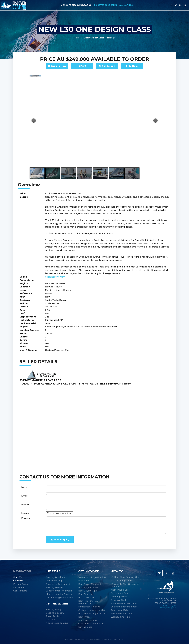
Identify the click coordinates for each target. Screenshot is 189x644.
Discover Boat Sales (105, 5)
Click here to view (55, 277)
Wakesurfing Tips (120, 617)
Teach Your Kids (119, 610)
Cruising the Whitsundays (92, 610)
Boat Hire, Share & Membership (88, 602)
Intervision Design (117, 639)
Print (82, 66)
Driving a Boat (118, 600)
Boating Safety (54, 610)
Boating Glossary (55, 613)
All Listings (126, 5)
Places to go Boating (57, 623)
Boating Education (88, 620)
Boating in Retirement (58, 584)
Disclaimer (19, 588)
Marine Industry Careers (59, 594)
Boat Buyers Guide (88, 588)
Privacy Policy (21, 584)
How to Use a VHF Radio (124, 604)
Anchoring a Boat (120, 590)
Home (78, 38)
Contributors (20, 591)
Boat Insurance (86, 598)
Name (25, 487)
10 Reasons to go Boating (92, 577)
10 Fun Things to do (121, 581)
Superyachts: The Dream (59, 591)
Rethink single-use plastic (60, 598)
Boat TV (18, 577)
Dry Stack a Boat (120, 593)
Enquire (57, 66)
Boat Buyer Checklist (90, 584)
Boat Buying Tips (88, 591)
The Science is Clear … (123, 614)
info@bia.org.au (169, 605)
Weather (50, 620)
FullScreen (107, 66)
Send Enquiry (60, 539)
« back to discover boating (76, 5)
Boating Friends (54, 588)
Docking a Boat (119, 597)
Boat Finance (85, 594)
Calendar (18, 581)
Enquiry (26, 518)
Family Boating (54, 581)
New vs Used (85, 627)
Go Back (132, 66)
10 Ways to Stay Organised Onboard (125, 585)
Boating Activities (55, 577)
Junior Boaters (54, 616)
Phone (25, 504)
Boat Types (84, 617)
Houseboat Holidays (89, 607)
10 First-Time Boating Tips (125, 577)
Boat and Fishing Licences (93, 614)
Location (26, 513)
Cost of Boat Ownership (91, 624)
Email (24, 496)
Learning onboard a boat (124, 607)
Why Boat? (84, 581)
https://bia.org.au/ (168, 608)
